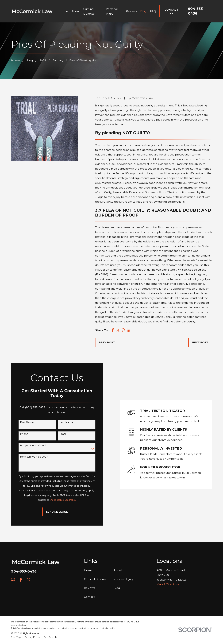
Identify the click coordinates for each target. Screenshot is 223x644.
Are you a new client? (28, 445)
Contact (89, 597)
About (118, 570)
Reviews (89, 588)
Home (88, 570)
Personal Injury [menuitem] (112, 11)
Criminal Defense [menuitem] (89, 11)
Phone (19, 434)
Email (58, 434)
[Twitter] (29, 580)
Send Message (52, 512)
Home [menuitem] (64, 11)
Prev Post (107, 342)
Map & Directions (168, 584)
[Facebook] (21, 580)
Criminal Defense (95, 579)
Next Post (200, 342)
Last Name (62, 423)
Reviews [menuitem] (131, 11)
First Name (22, 423)
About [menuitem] (76, 11)
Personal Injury (123, 579)
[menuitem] (16, 637)
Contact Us (171, 11)
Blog (117, 588)
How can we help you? (29, 457)
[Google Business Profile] (13, 580)
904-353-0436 (24, 571)
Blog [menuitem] (143, 11)
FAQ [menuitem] (153, 11)
